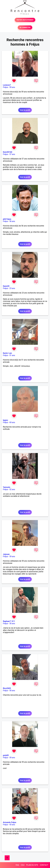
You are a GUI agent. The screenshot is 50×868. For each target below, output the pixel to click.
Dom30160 (8, 152)
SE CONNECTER (25, 27)
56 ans (12, 221)
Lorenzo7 (7, 85)
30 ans (12, 623)
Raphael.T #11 (9, 621)
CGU (23, 865)
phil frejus (7, 219)
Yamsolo (7, 487)
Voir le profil (25, 110)
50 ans (12, 691)
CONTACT (44, 865)
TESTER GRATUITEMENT (25, 20)
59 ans (12, 87)
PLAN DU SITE (32, 865)
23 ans (12, 288)
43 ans (12, 825)
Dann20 (6, 286)
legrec (5, 420)
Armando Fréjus (10, 822)
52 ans (12, 489)
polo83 (6, 755)
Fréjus (5, 87)
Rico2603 (7, 688)
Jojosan (6, 554)
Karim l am (7, 353)
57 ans (12, 154)
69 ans (12, 422)
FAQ (17, 865)
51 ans (12, 355)
